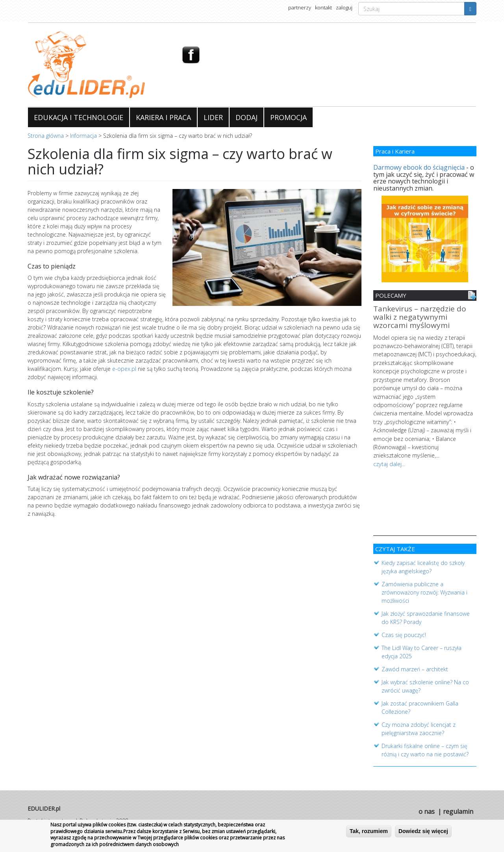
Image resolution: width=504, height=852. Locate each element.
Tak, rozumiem (369, 833)
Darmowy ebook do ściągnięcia (419, 167)
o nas (427, 808)
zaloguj (344, 7)
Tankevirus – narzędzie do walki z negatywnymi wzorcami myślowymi (420, 318)
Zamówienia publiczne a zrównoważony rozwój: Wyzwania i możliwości (424, 589)
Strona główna (46, 136)
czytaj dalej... (389, 462)
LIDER (213, 117)
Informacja (83, 136)
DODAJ (246, 117)
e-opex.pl (124, 369)
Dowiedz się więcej (423, 833)
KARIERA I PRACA (163, 117)
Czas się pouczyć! (404, 631)
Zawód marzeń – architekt (415, 666)
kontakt (323, 7)
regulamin (458, 808)
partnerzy (300, 7)
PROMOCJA (288, 117)
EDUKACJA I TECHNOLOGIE (79, 117)
